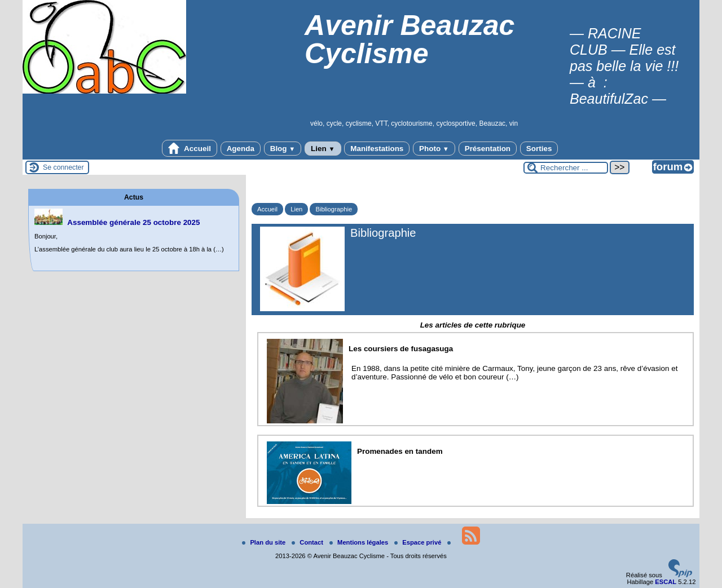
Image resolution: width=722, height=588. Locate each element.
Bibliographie (334, 209)
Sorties (539, 149)
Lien (323, 149)
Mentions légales (360, 542)
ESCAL (666, 582)
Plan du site (265, 542)
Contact (308, 542)
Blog (283, 149)
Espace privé (419, 542)
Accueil (190, 148)
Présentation (488, 149)
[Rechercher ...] (566, 168)
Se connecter (63, 167)
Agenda (241, 149)
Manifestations (377, 149)
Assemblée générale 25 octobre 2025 (133, 222)
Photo (434, 149)
